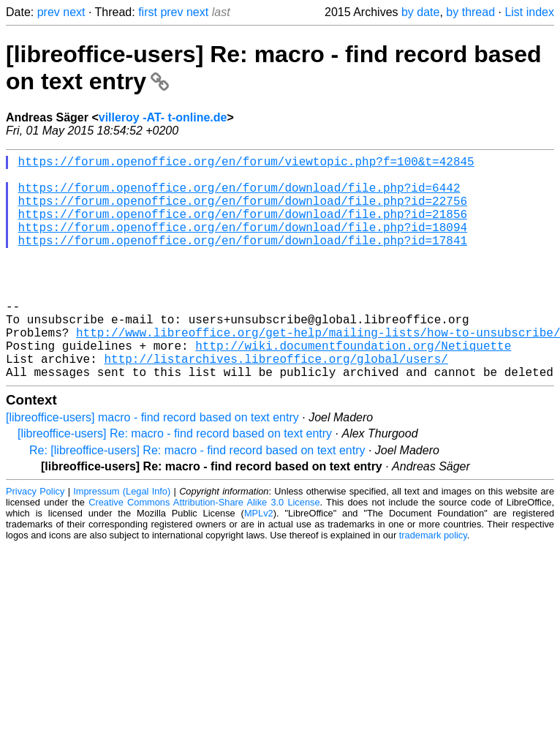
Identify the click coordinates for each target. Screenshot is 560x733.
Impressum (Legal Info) (122, 541)
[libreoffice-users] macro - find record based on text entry (152, 467)
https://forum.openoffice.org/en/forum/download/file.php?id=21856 (243, 228)
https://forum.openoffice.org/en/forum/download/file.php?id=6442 (239, 196)
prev (49, 12)
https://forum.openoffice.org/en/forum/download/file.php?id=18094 (243, 244)
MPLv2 (259, 563)
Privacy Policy (35, 541)
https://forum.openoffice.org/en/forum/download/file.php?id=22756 (243, 212)
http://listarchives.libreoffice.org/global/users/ (276, 405)
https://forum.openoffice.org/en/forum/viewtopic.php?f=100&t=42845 (246, 164)
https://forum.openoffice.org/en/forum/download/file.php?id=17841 (243, 260)
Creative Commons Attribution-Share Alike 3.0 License (204, 552)
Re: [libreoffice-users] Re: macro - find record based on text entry (197, 500)
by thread (470, 12)
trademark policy (433, 585)
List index (529, 12)
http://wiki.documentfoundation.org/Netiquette (353, 389)
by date (420, 12)
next (74, 12)
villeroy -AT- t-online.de (163, 117)
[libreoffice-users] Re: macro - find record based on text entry (175, 483)
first (148, 12)
